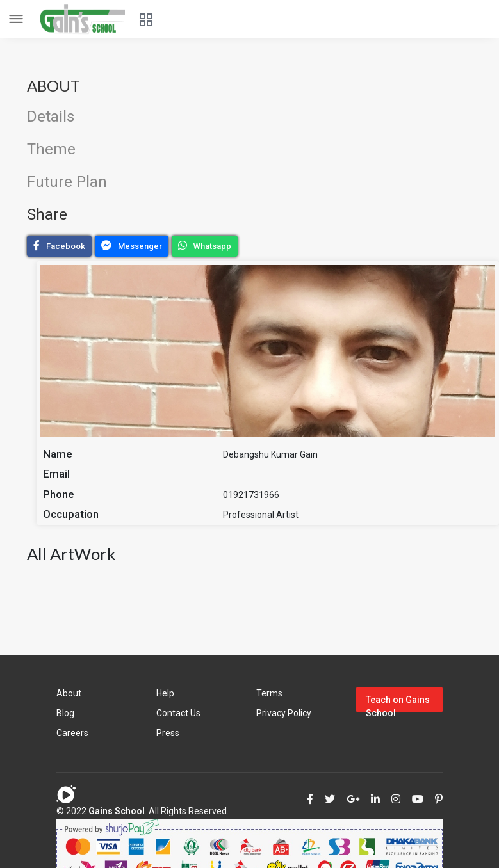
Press (168, 733)
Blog (65, 713)
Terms (269, 693)
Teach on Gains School (398, 703)
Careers (72, 733)
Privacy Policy (284, 713)
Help (165, 693)
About (69, 693)
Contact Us (178, 713)
